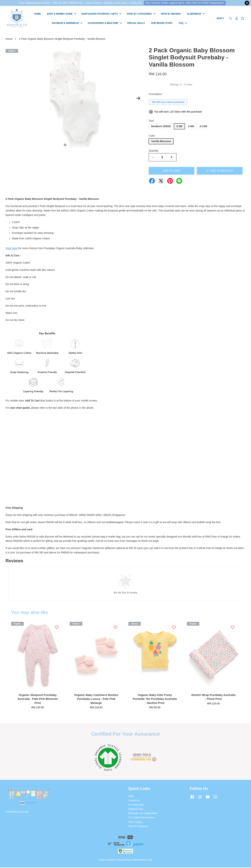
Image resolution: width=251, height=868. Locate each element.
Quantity (154, 151)
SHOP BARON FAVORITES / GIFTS (101, 14)
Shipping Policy (136, 810)
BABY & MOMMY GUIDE (62, 14)
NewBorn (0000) (161, 127)
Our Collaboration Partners (141, 818)
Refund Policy (139, 861)
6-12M (203, 127)
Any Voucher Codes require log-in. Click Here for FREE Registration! (185, 3)
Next (138, 99)
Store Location (135, 823)
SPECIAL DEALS (136, 23)
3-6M (191, 127)
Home (9, 39)
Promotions (155, 95)
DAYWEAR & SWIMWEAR (67, 23)
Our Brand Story (136, 805)
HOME (38, 14)
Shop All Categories (138, 827)
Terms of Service (107, 861)
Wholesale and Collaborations (143, 814)
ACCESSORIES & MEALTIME (105, 23)
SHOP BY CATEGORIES (141, 14)
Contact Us (134, 801)
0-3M (179, 127)
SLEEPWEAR (196, 14)
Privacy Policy (124, 861)
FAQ (183, 23)
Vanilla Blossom (161, 142)
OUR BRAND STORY (162, 23)
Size (151, 121)
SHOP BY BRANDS (171, 14)
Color (152, 136)
